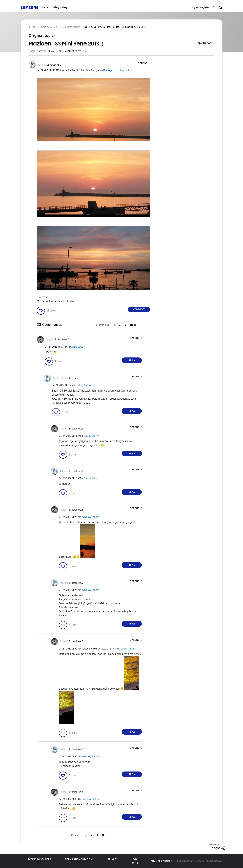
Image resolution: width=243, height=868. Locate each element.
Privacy (113, 859)
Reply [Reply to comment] (132, 360)
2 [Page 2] (120, 325)
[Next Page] (135, 325)
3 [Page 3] (125, 325)
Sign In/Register (201, 7)
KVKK (135, 863)
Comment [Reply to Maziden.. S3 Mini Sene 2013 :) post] (139, 309)
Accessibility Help (39, 859)
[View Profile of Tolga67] (50, 340)
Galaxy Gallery (60, 7)
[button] (144, 63)
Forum (46, 7)
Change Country (161, 861)
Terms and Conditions (79, 859)
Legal (135, 859)
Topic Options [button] (204, 43)
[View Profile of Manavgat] (108, 70)
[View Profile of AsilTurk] (42, 65)
